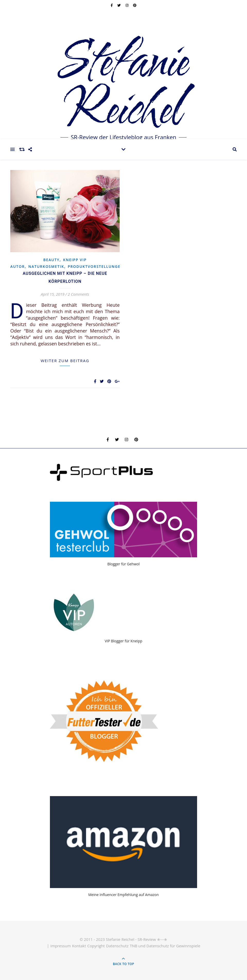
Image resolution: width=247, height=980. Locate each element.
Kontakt (79, 946)
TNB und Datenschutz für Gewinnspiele (165, 946)
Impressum (61, 946)
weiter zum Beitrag (65, 361)
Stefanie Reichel (123, 86)
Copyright (96, 946)
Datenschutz (117, 946)
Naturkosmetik (46, 266)
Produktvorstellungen (96, 266)
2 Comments (78, 294)
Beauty (51, 260)
